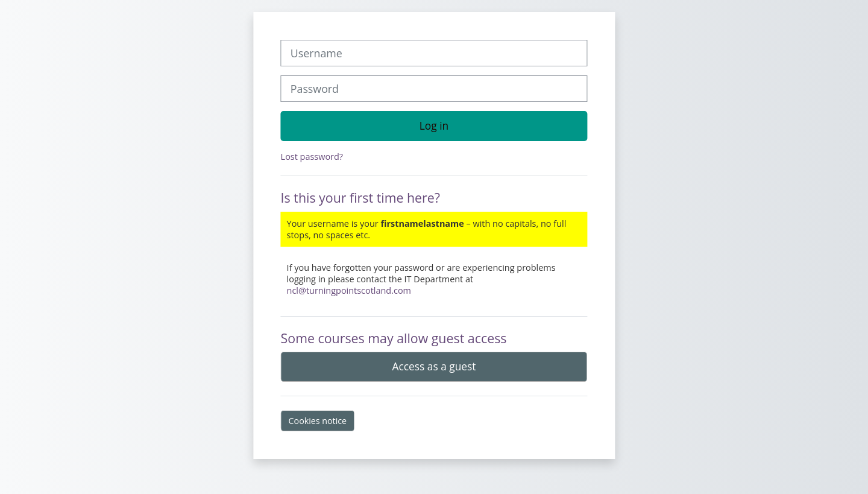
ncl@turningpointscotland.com (349, 290)
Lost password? (312, 157)
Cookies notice (318, 421)
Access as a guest (434, 366)
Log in (434, 125)
